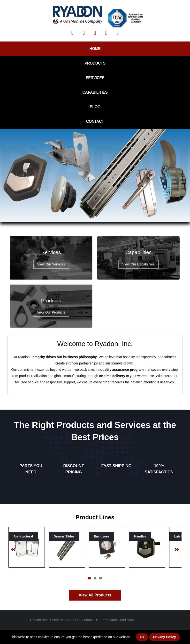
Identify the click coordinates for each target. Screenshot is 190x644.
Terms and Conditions (117, 620)
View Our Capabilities (138, 264)
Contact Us (90, 620)
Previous (16, 548)
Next (174, 548)
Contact (95, 121)
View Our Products (51, 312)
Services (95, 78)
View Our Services (51, 264)
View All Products (95, 595)
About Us (72, 620)
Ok (142, 637)
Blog (95, 107)
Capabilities (95, 92)
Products (95, 63)
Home (95, 49)
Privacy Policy (164, 637)
